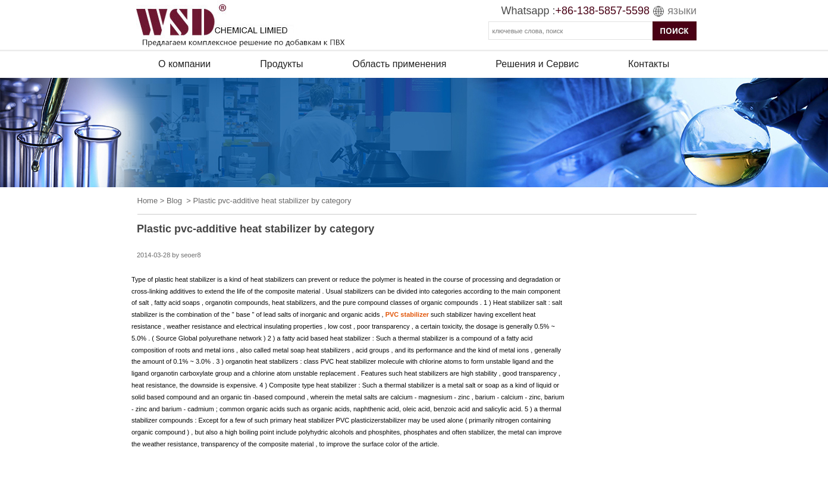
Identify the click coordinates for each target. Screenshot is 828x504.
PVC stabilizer (407, 314)
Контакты (649, 64)
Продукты (281, 64)
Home (148, 201)
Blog (174, 201)
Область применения (400, 64)
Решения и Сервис (537, 64)
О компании (184, 64)
